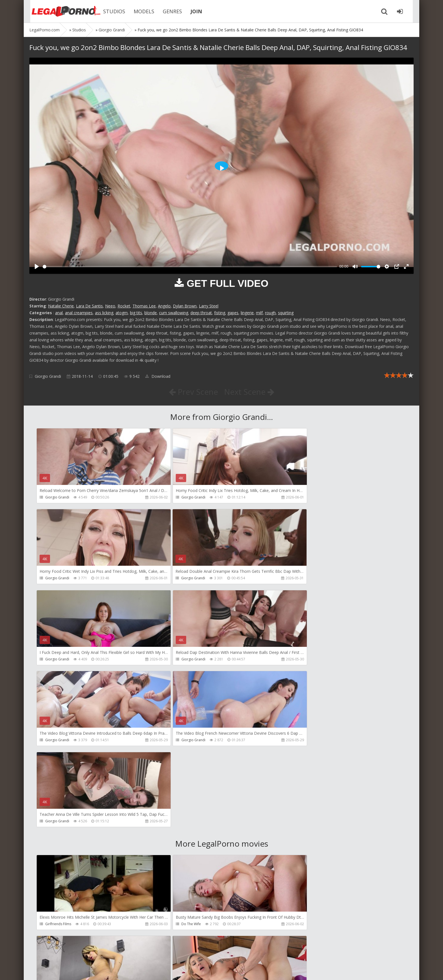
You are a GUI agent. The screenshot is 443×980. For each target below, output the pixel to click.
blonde (151, 313)
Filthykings (177, 844)
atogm (122, 313)
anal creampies (79, 313)
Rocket (124, 306)
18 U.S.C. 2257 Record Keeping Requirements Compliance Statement (209, 970)
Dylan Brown (185, 306)
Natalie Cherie (61, 306)
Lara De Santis (89, 306)
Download (158, 376)
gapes (233, 313)
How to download (110, 953)
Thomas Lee (144, 306)
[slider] (190, 267)
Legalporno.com (60, 11)
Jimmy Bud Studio (59, 925)
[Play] (37, 266)
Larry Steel (209, 306)
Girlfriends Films (58, 763)
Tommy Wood (57, 844)
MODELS (139, 11)
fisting (220, 313)
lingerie (247, 313)
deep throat (201, 313)
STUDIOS (110, 11)
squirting (286, 313)
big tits (136, 313)
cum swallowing (174, 313)
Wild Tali (176, 925)
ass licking (104, 313)
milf (259, 313)
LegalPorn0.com (71, 970)
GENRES (168, 11)
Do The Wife (179, 763)
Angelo (164, 306)
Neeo (110, 306)
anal (59, 313)
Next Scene (249, 392)
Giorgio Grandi (48, 376)
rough (270, 313)
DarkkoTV (300, 925)
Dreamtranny (303, 763)
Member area (69, 953)
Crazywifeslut (303, 844)
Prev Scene (193, 392)
